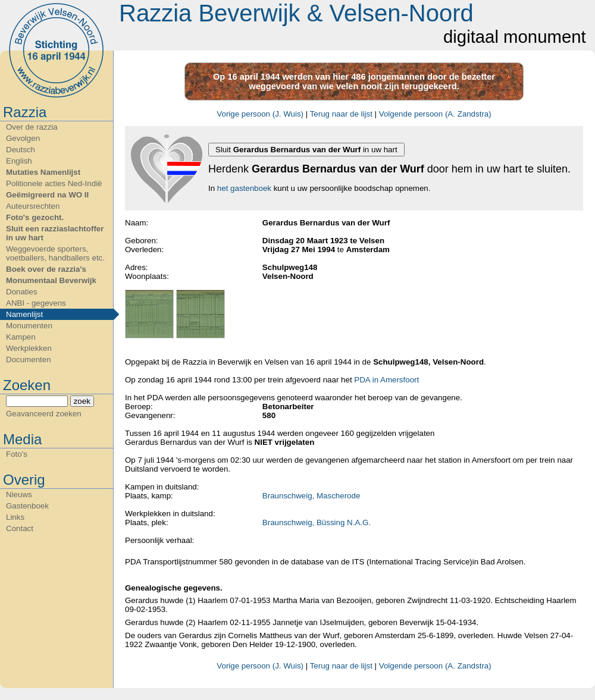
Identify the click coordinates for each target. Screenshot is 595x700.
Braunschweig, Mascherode (311, 496)
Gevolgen (23, 138)
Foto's (17, 454)
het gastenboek (244, 188)
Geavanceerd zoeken (44, 414)
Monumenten (29, 326)
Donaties (22, 292)
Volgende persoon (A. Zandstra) (435, 114)
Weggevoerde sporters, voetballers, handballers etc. (55, 253)
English (19, 161)
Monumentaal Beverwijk (51, 280)
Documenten (29, 360)
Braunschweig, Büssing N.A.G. (317, 522)
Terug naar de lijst (341, 114)
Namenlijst (24, 314)
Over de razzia (32, 127)
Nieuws (19, 495)
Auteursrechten (33, 206)
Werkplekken (29, 348)
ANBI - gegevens (36, 303)
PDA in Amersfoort (386, 380)
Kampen (21, 337)
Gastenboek (27, 506)
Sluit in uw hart (306, 150)
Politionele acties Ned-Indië (54, 183)
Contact (20, 528)
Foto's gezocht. (35, 217)
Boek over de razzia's (46, 269)
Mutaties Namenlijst (43, 172)
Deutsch (21, 150)
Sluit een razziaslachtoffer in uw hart (55, 233)
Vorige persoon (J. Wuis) (260, 114)
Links (15, 517)
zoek (82, 401)
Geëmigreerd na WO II (47, 195)
